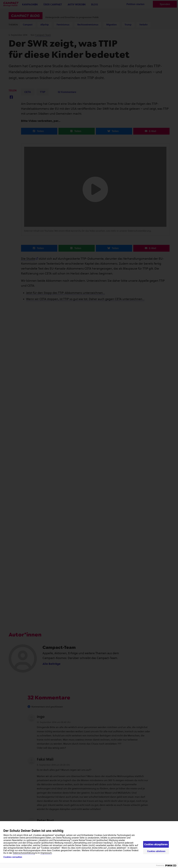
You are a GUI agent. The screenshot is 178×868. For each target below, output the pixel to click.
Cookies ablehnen (156, 851)
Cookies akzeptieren (156, 844)
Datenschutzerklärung (24, 853)
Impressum (46, 853)
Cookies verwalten (13, 857)
